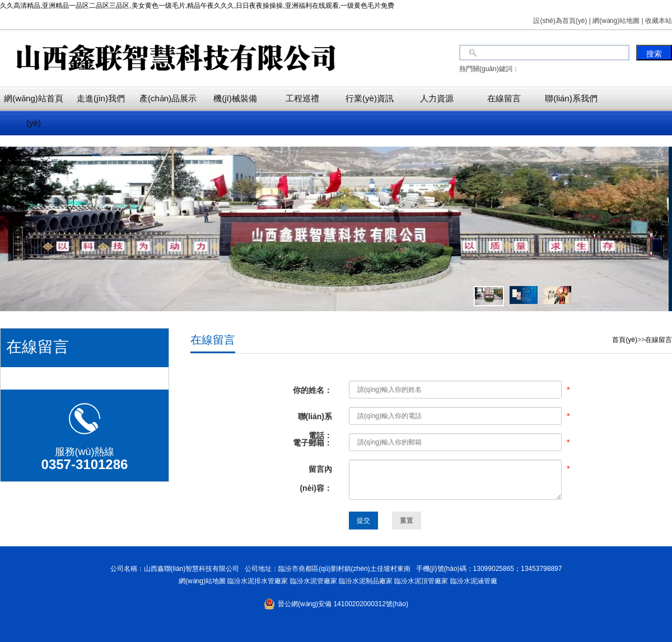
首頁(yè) (625, 340)
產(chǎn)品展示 (168, 98)
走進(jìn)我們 (101, 98)
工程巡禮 (302, 98)
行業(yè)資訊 (370, 98)
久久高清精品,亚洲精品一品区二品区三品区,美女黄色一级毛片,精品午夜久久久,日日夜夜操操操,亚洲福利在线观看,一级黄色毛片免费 (197, 6)
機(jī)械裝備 (235, 98)
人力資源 (437, 98)
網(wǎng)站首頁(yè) (34, 111)
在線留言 (504, 98)
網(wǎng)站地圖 (200, 581)
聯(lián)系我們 (571, 98)
